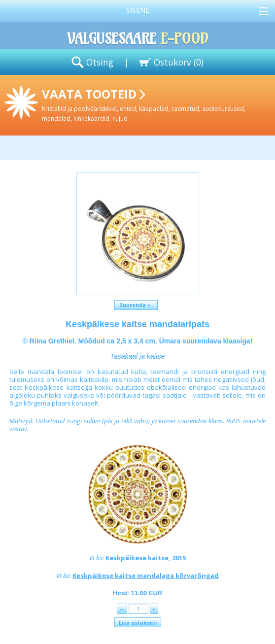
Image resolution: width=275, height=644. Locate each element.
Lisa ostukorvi (138, 623)
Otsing (100, 62)
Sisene (138, 10)
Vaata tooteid (156, 104)
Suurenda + (136, 305)
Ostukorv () (179, 62)
